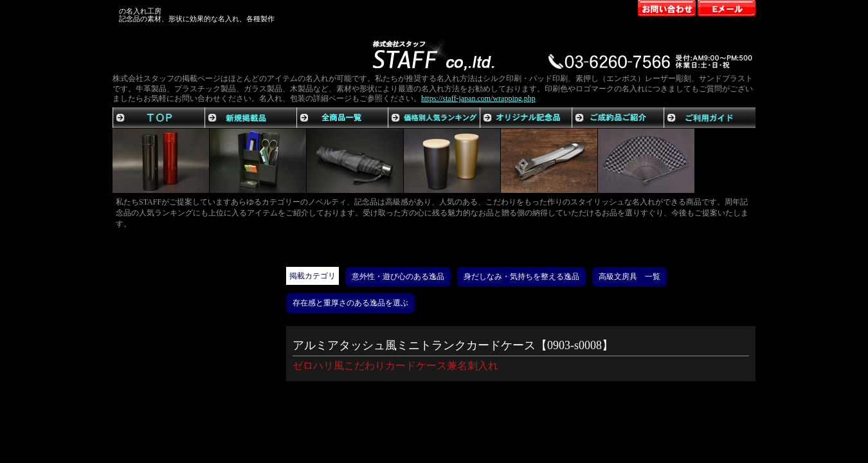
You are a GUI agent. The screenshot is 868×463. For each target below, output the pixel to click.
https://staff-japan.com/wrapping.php (478, 98)
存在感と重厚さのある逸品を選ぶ (350, 303)
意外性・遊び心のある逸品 (398, 277)
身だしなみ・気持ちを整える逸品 (521, 277)
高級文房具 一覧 (629, 277)
